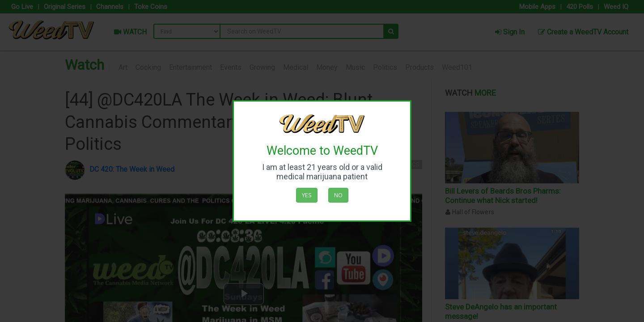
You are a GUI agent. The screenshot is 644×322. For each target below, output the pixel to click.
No (338, 195)
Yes (307, 195)
